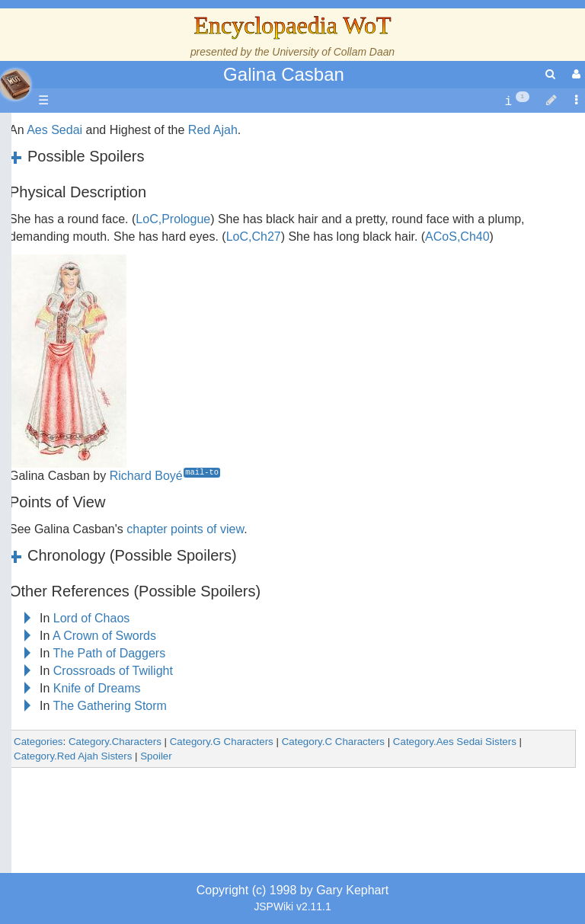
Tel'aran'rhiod (108, 591)
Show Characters (119, 434)
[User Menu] (574, 74)
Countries (129, 364)
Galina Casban (284, 74)
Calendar (97, 295)
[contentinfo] (517, 101)
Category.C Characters (333, 742)
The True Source (118, 260)
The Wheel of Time (123, 243)
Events (91, 312)
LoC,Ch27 (254, 237)
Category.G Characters (222, 742)
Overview (128, 347)
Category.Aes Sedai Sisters (455, 742)
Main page (70, 130)
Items (87, 538)
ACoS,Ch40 (457, 237)
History (91, 278)
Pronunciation (110, 643)
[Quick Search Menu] (550, 74)
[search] (550, 74)
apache (15, 85)
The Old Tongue (116, 382)
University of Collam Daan (333, 52)
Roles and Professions (133, 486)
